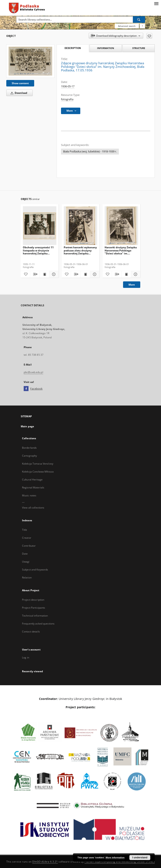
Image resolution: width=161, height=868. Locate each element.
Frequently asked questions (38, 624)
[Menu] (156, 3)
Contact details (31, 632)
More (132, 285)
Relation (27, 578)
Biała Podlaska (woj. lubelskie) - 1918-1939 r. (90, 151)
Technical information (35, 616)
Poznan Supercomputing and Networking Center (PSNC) (120, 862)
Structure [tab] (139, 48)
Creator (27, 538)
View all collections (33, 508)
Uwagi (26, 562)
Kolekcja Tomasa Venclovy (38, 464)
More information (115, 858)
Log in (26, 657)
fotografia (67, 99)
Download (18, 93)
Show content (20, 83)
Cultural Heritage (32, 480)
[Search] (139, 19)
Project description (33, 600)
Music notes (29, 495)
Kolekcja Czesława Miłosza (38, 472)
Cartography (29, 456)
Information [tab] (106, 48)
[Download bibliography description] (35, 274)
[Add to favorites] (149, 36)
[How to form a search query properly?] (142, 26)
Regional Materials (33, 487)
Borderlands (29, 448)
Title (25, 530)
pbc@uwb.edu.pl (33, 372)
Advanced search (127, 26)
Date (25, 554)
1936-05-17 (68, 86)
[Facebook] (26, 389)
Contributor (29, 546)
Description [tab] (73, 48)
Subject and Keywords (35, 570)
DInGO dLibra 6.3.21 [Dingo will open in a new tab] (45, 862)
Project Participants (34, 608)
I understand (140, 858)
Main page (27, 426)
